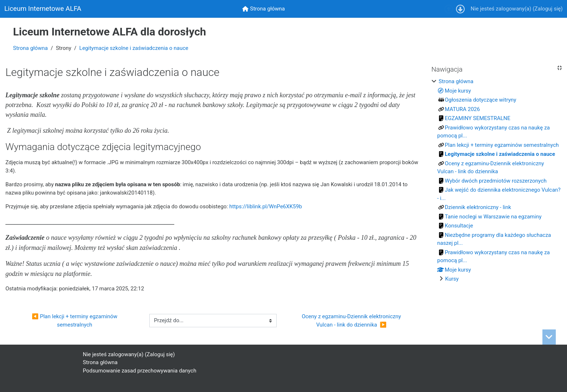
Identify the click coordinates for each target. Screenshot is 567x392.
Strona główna (30, 48)
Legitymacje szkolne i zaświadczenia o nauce (134, 48)
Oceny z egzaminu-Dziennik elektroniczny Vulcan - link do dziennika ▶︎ (353, 321)
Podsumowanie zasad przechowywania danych (140, 371)
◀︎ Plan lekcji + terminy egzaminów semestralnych (75, 321)
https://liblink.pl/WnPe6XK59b (266, 206)
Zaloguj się (548, 9)
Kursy (452, 279)
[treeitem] (496, 180)
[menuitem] (263, 9)
